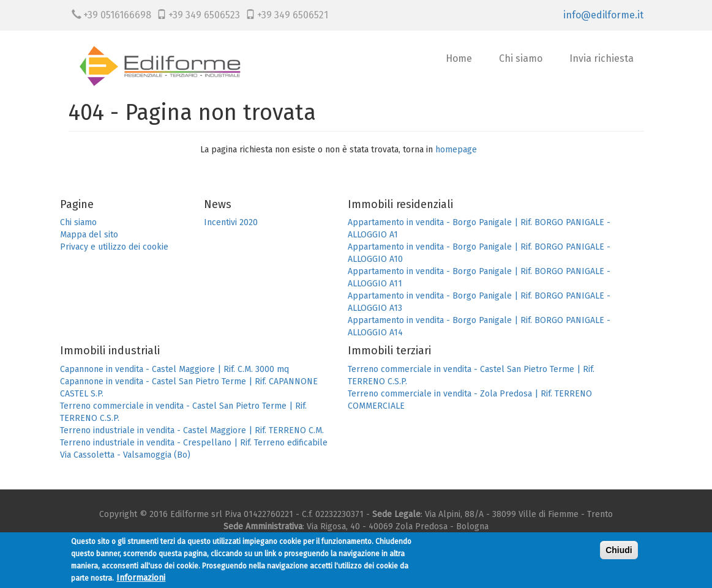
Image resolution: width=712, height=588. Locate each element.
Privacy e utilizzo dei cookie (114, 247)
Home (459, 58)
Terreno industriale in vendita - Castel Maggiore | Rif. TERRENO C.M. (192, 430)
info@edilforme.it (603, 15)
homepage (456, 150)
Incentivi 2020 (231, 222)
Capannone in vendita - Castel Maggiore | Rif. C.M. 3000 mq (174, 369)
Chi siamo (521, 58)
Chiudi (619, 553)
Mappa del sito (89, 235)
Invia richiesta (601, 58)
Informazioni (141, 580)
